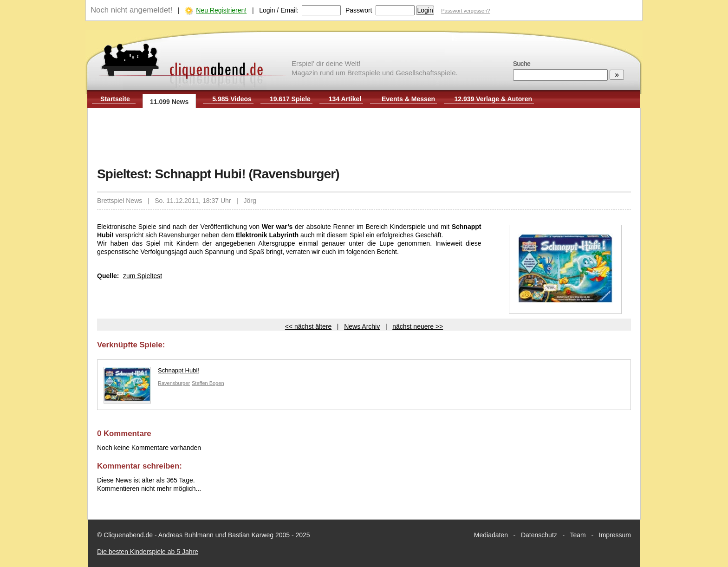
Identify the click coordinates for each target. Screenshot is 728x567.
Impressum (615, 535)
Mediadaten (491, 535)
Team (578, 535)
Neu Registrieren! (221, 10)
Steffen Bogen (208, 383)
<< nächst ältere (308, 326)
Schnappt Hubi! (151, 373)
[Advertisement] (364, 138)
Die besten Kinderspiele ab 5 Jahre (148, 552)
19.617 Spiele (290, 99)
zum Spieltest (143, 276)
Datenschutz (539, 535)
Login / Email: (279, 10)
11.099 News (169, 102)
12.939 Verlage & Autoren (494, 99)
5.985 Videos (232, 99)
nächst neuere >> (418, 326)
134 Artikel (345, 99)
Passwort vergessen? (465, 11)
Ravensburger (174, 383)
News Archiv (362, 326)
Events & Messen (408, 99)
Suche (522, 64)
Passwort (359, 10)
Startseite (115, 99)
